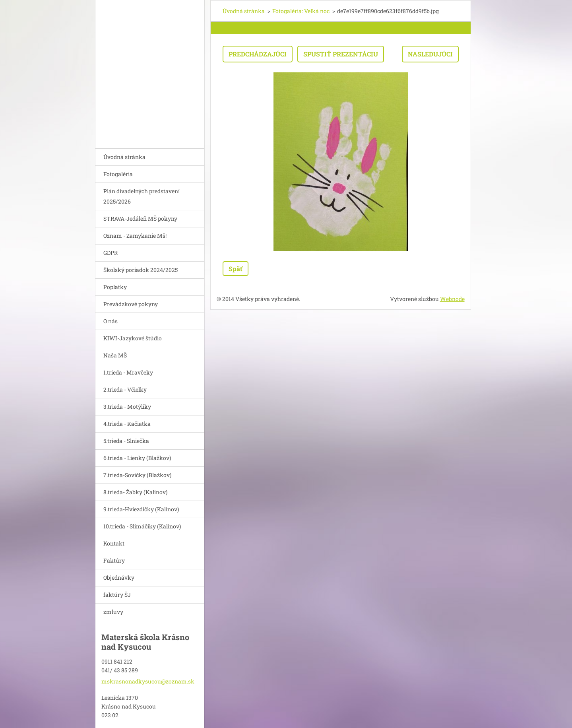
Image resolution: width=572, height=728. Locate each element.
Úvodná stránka (124, 157)
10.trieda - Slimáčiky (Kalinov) (142, 526)
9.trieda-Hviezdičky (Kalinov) (141, 509)
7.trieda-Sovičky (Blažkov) (137, 475)
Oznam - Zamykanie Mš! (135, 236)
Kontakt (114, 543)
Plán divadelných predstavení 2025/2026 (142, 196)
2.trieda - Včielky (125, 389)
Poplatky (115, 287)
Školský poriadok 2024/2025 (141, 270)
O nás (111, 321)
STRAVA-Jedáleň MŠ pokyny (140, 218)
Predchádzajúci (258, 54)
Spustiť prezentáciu (341, 54)
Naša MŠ (115, 355)
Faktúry (114, 560)
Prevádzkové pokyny (131, 304)
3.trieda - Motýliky (127, 407)
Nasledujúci (430, 54)
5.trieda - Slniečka (126, 441)
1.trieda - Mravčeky (128, 372)
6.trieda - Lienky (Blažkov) (137, 458)
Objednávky (119, 578)
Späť (236, 269)
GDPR (111, 253)
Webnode (452, 299)
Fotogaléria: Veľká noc (301, 11)
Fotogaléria (118, 174)
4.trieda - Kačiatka (127, 424)
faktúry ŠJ (117, 595)
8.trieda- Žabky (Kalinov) (135, 492)
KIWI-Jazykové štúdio (133, 338)
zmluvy (113, 612)
